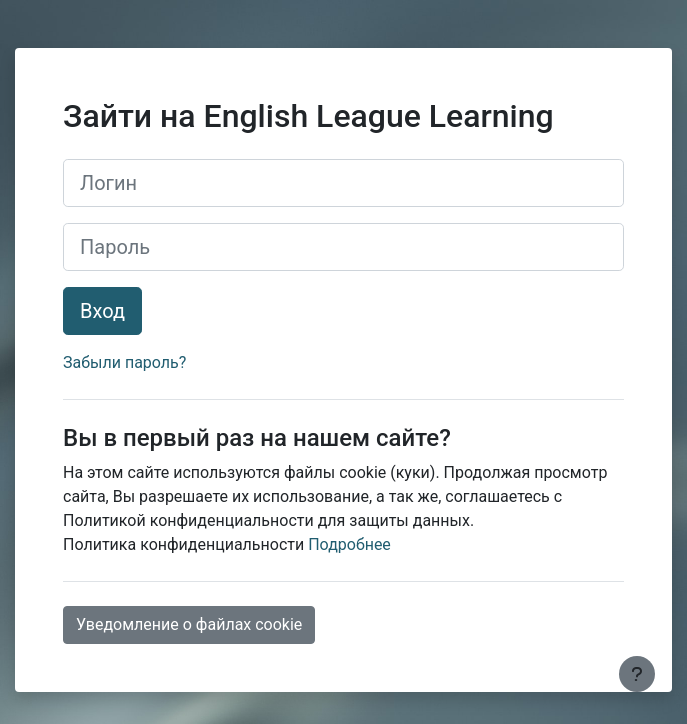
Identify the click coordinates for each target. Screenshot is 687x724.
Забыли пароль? (124, 362)
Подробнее (349, 544)
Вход (102, 311)
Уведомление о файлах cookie (189, 624)
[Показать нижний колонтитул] (637, 674)
